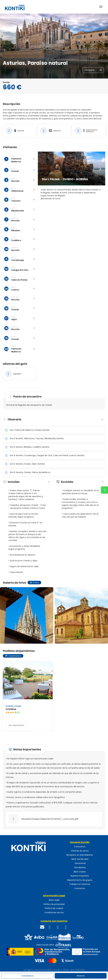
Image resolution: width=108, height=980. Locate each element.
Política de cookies (54, 908)
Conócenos (80, 847)
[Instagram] (58, 927)
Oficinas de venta (80, 851)
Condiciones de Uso (54, 913)
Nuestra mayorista (80, 876)
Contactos (80, 888)
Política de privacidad (54, 904)
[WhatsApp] (66, 927)
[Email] (42, 927)
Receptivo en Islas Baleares (80, 855)
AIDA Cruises (80, 872)
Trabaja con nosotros (80, 884)
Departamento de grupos (80, 880)
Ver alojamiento (16, 725)
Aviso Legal (54, 900)
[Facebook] (50, 927)
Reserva (81, 976)
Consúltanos (27, 976)
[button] (100, 169)
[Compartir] (93, 70)
